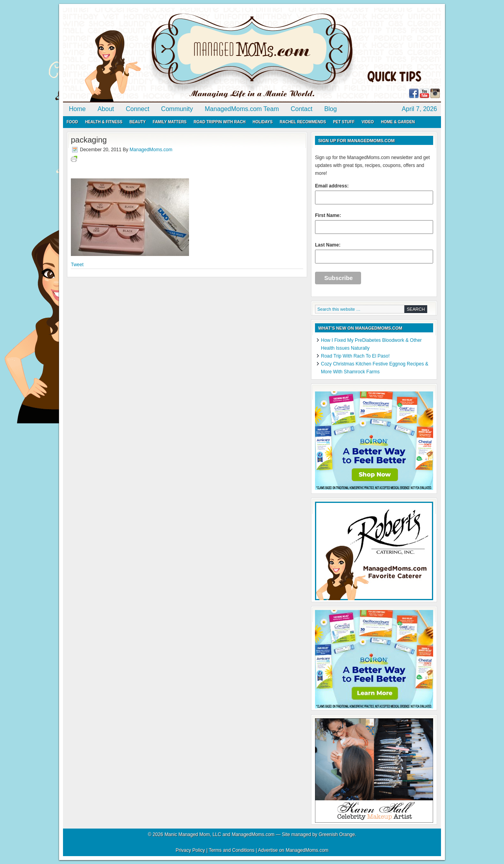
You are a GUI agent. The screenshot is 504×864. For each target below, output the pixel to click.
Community (177, 109)
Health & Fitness (104, 122)
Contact (301, 109)
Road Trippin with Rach (220, 122)
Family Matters (170, 122)
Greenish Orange (337, 834)
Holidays (262, 122)
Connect (138, 109)
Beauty (138, 122)
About (106, 109)
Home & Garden (398, 122)
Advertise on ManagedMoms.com (293, 850)
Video (368, 122)
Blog (330, 109)
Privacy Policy (190, 850)
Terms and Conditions (232, 850)
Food (72, 122)
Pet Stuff (344, 122)
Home (77, 109)
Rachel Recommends (303, 122)
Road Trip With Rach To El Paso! (355, 356)
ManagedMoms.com (154, 55)
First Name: (374, 223)
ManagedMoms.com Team (242, 109)
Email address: (374, 194)
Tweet (77, 265)
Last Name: (374, 253)
